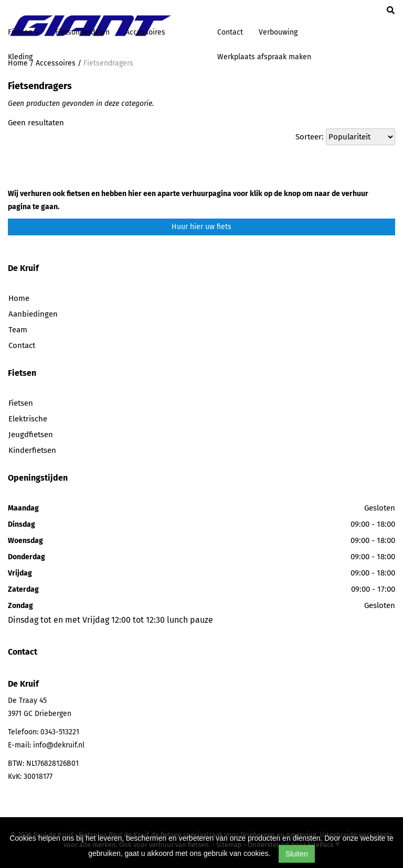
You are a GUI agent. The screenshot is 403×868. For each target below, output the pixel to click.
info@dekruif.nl (59, 745)
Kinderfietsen (32, 450)
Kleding (20, 57)
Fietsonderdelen (82, 32)
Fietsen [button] (24, 32)
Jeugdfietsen (31, 435)
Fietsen (21, 403)
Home (19, 298)
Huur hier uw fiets (201, 227)
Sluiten (297, 854)
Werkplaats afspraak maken (264, 57)
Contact (230, 32)
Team (18, 330)
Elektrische (28, 419)
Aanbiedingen (33, 314)
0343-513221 (60, 732)
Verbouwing (278, 32)
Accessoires (145, 32)
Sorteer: (310, 137)
